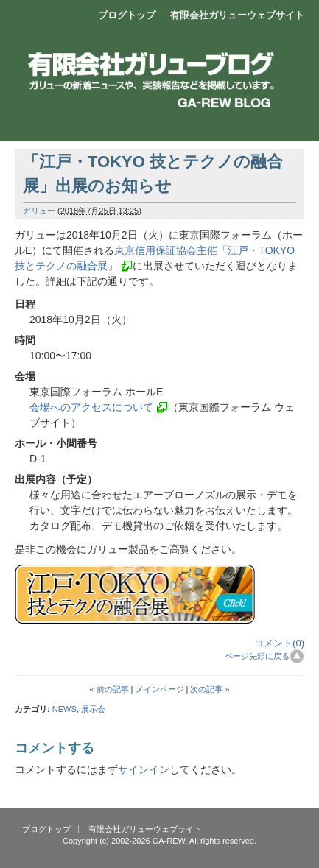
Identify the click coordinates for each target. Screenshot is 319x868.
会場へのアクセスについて (91, 407)
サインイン (144, 769)
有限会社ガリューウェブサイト (237, 15)
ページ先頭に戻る (257, 656)
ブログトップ (127, 15)
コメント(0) (279, 643)
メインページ (160, 689)
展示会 (93, 709)
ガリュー (39, 211)
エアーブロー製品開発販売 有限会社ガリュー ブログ (159, 63)
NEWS (64, 709)
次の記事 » (210, 689)
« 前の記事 (109, 689)
